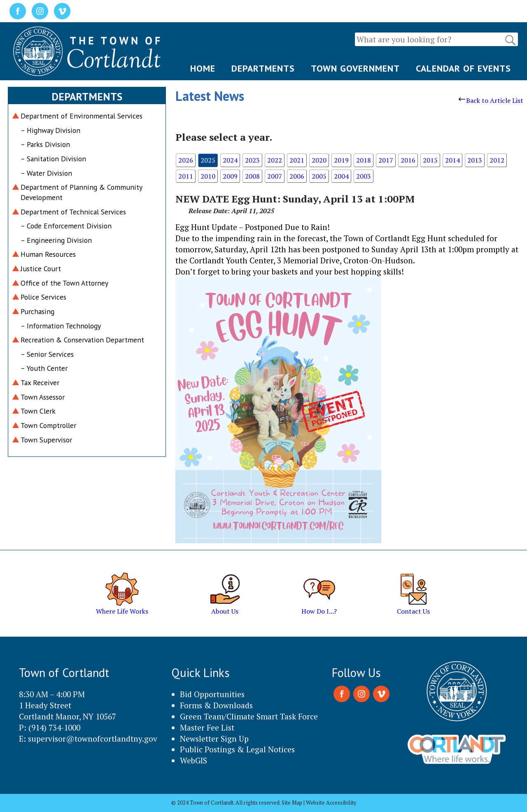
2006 (297, 176)
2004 (341, 176)
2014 (452, 160)
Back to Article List (491, 100)
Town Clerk (38, 411)
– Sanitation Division (53, 159)
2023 (252, 160)
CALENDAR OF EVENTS (463, 68)
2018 (364, 160)
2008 (252, 176)
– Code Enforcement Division (66, 226)
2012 (497, 160)
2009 (230, 176)
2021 (297, 160)
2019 (341, 160)
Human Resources (48, 254)
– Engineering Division (56, 240)
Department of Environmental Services (82, 116)
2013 (475, 160)
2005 (319, 176)
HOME (203, 68)
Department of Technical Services (73, 212)
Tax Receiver (40, 383)
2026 (186, 160)
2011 (186, 176)
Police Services (43, 297)
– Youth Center (44, 368)
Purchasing (37, 311)
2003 (364, 176)
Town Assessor (43, 397)
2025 (208, 160)
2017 (386, 160)
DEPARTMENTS (263, 68)
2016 (408, 160)
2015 (430, 160)
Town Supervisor (46, 440)
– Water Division (46, 173)
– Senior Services (47, 354)
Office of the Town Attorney (64, 283)
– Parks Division (45, 144)
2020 (319, 160)
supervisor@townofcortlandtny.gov (93, 739)
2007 (275, 176)
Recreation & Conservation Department (82, 340)
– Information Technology (61, 326)
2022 (275, 160)
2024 (230, 160)
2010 (208, 176)
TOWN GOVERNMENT (355, 68)
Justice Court (41, 269)
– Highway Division (50, 130)
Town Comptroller (48, 425)
